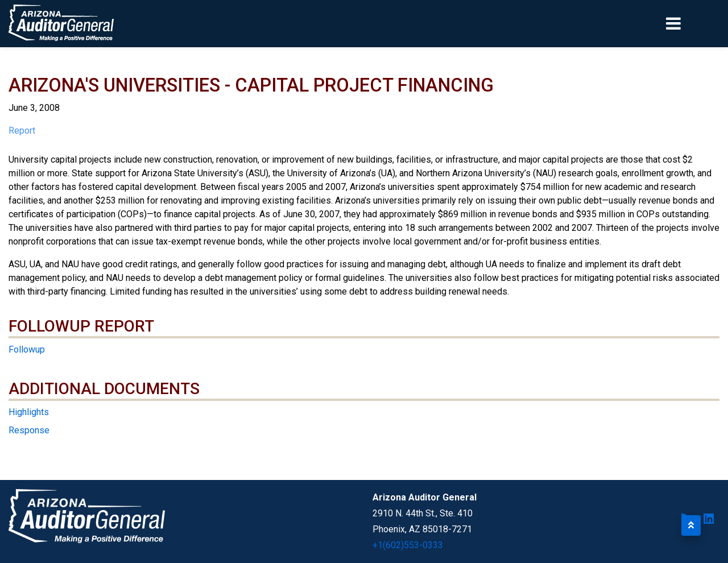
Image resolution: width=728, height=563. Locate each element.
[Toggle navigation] (693, 23)
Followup (27, 349)
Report (22, 131)
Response (29, 430)
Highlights (29, 412)
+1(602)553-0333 (408, 545)
